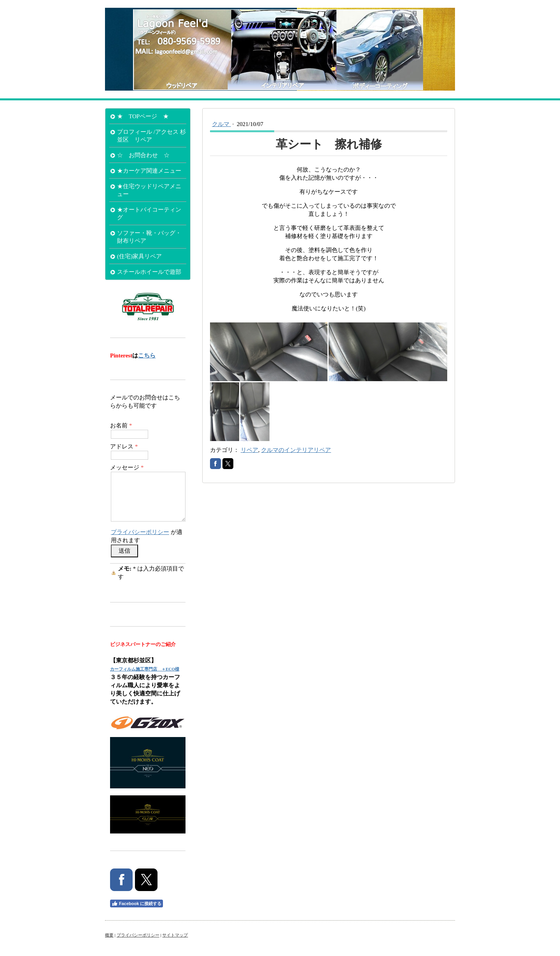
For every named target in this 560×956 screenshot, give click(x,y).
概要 (109, 935)
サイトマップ (175, 935)
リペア (249, 450)
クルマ (221, 124)
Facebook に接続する (136, 903)
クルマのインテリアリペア (296, 450)
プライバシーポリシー (140, 532)
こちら (147, 355)
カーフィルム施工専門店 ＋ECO (143, 669)
